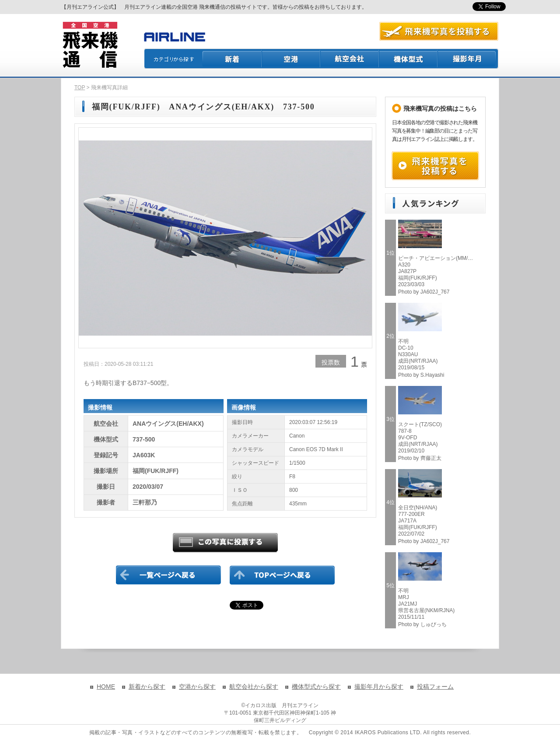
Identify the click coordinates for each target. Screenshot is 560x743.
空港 (291, 59)
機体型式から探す (316, 687)
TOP (80, 88)
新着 (232, 59)
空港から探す (197, 687)
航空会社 (350, 59)
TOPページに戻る (282, 575)
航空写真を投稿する (439, 31)
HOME (106, 687)
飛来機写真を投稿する (435, 166)
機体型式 (409, 59)
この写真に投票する (225, 543)
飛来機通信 (90, 45)
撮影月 (468, 59)
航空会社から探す (254, 687)
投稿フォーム (435, 687)
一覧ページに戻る (168, 575)
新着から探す (147, 687)
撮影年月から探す (379, 687)
